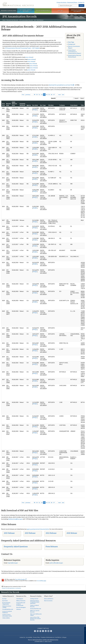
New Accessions (48, 601)
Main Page (71, 42)
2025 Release (9, 533)
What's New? (48, 596)
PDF (34, 110)
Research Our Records (9, 11)
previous (28, 95)
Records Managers (21, 607)
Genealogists (20, 599)
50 (37, 95)
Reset (82, 98)
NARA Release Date (14, 104)
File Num (51, 105)
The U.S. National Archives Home (18, 4)
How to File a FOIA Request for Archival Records (35, 619)
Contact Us (81, 2)
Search (81, 6)
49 (35, 95)
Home (4, 20)
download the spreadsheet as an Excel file (61, 85)
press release (29, 57)
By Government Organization (6, 603)
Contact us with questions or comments (11, 588)
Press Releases (52, 547)
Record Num (8, 104)
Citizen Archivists (62, 2)
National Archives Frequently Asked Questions (35, 602)
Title (82, 105)
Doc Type (43, 105)
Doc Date (35, 105)
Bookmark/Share (72, 2)
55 (49, 95)
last (63, 95)
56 (52, 95)
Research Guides (36, 596)
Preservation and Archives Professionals (21, 604)
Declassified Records (36, 609)
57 (54, 95)
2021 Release (72, 533)
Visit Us (60, 11)
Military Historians (21, 601)
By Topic (5, 599)
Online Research (8, 596)
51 (39, 95)
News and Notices (49, 599)
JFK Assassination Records (26, 20)
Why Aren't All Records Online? (36, 615)
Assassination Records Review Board (75, 56)
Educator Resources (43, 11)
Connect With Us (43, 628)
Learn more (71, 641)
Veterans (19, 609)
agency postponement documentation (38, 529)
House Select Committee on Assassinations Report (75, 52)
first (23, 95)
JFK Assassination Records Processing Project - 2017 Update (22, 48)
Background (72, 44)
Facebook (35, 631)
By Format (5, 601)
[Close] (84, 628)
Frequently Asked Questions (16, 547)
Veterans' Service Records (26, 11)
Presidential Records (8, 609)
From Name (74, 105)
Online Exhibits (6, 618)
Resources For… (22, 596)
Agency (29, 105)
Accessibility (29, 637)
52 (42, 95)
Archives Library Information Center (7, 615)
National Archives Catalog (7, 607)
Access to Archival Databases (7, 612)
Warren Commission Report (74, 47)
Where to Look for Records (35, 611)
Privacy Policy (36, 637)
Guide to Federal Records (34, 606)
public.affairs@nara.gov (56, 563)
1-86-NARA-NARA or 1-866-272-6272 (43, 641)
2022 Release (51, 533)
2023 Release (30, 533)
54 (47, 95)
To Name (62, 105)
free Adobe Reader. (21, 579)
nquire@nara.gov (13, 563)
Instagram (40, 631)
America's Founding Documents (77, 11)
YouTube (46, 631)
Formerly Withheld (22, 104)
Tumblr (43, 631)
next (60, 95)
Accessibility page (41, 581)
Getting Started (34, 599)
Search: (53, 98)
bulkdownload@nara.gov (15, 519)
